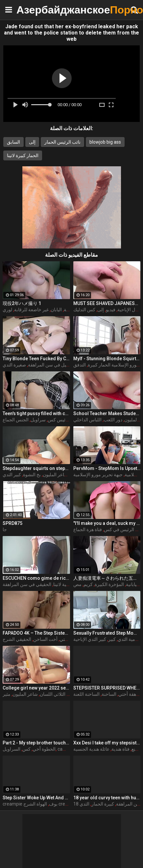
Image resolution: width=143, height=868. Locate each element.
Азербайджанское (33, 10)
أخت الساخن (45, 639)
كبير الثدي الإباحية (90, 639)
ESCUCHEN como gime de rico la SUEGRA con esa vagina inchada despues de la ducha (36, 578)
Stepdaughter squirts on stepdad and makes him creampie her (36, 468)
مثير (7, 694)
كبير (112, 639)
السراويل (12, 749)
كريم (88, 584)
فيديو (111, 310)
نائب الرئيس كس (64, 420)
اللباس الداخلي (87, 420)
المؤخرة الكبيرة (109, 584)
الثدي (84, 804)
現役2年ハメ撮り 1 (22, 303)
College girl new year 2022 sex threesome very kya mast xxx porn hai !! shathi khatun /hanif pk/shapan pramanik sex (36, 688)
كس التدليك (84, 310)
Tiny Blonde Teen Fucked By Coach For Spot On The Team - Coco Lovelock (36, 359)
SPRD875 (12, 523)
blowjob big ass (105, 142)
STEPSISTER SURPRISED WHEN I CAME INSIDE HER (107, 688)
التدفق (80, 365)
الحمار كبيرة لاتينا (23, 155)
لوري (7, 310)
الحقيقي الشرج (17, 639)
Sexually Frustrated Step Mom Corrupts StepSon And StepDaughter (107, 633)
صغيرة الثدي (14, 365)
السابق (13, 142)
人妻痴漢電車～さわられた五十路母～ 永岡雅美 (107, 578)
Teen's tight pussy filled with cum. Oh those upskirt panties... (36, 413)
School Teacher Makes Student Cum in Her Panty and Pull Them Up (107, 413)
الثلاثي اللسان (53, 694)
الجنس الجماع (16, 420)
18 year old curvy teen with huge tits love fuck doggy (107, 798)
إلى (32, 142)
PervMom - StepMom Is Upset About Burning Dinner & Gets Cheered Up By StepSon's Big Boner (107, 468)
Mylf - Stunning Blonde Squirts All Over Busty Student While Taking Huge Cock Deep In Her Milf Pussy (107, 359)
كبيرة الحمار (103, 804)
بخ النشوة (32, 475)
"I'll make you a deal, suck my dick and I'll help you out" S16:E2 (107, 523)
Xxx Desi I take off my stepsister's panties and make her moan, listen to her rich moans (107, 743)
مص (77, 584)
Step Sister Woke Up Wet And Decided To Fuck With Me (36, 798)
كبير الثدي (12, 475)
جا (5, 529)
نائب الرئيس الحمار (62, 142)
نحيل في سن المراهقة (49, 365)
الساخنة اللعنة (86, 694)
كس (26, 749)
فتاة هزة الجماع (88, 529)
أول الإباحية (128, 310)
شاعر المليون (55, 475)
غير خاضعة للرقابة (31, 310)
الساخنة (109, 694)
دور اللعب (113, 420)
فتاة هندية (120, 749)
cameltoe (67, 749)
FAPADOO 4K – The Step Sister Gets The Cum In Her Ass (36, 633)
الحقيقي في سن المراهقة (27, 584)
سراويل (38, 420)
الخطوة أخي (44, 749)
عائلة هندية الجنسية (91, 749)
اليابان (56, 310)
